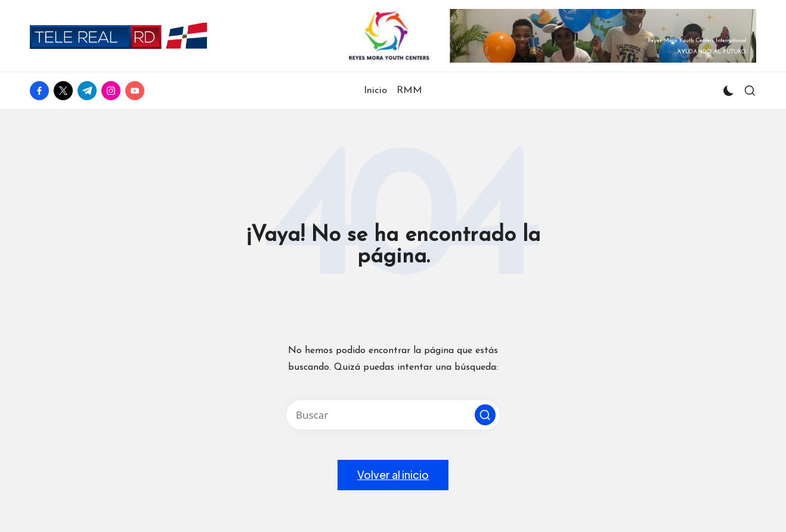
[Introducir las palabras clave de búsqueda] (393, 415)
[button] (485, 415)
